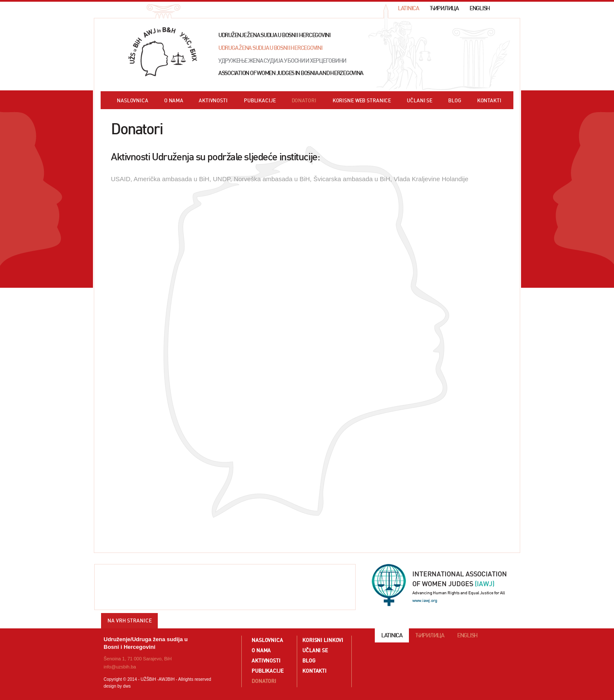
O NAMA (174, 101)
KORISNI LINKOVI (323, 640)
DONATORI (304, 101)
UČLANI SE (420, 101)
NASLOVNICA (133, 101)
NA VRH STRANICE (130, 620)
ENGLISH (480, 8)
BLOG (455, 101)
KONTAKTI (489, 101)
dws (127, 686)
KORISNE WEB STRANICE (362, 101)
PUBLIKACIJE (260, 101)
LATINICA (408, 8)
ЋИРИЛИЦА (444, 8)
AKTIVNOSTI (213, 101)
